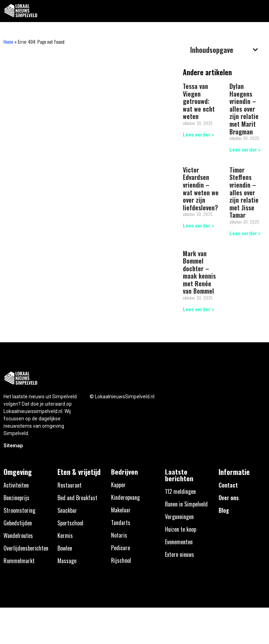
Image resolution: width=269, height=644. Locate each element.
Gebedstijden (18, 523)
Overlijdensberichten (26, 548)
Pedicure (120, 548)
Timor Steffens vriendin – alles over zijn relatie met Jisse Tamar (244, 192)
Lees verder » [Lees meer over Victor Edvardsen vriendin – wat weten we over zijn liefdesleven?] (198, 226)
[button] (260, 11)
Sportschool (70, 523)
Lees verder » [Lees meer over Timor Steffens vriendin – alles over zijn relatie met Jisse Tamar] (245, 233)
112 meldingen (180, 491)
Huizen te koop (181, 529)
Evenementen (179, 542)
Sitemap (13, 446)
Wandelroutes (18, 535)
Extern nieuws (180, 554)
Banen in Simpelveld (186, 504)
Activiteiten (16, 485)
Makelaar (121, 510)
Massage (67, 561)
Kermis (65, 535)
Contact (228, 485)
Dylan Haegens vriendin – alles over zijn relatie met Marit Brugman (244, 109)
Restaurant (70, 485)
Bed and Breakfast (77, 498)
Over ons (229, 498)
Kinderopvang (125, 497)
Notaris (119, 535)
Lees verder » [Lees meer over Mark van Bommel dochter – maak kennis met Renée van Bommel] (198, 309)
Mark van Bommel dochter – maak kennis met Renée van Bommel (199, 272)
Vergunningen (179, 517)
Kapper (118, 485)
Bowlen (65, 548)
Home (8, 42)
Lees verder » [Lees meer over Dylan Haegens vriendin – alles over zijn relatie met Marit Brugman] (245, 150)
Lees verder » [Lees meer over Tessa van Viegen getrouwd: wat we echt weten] (198, 135)
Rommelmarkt (19, 561)
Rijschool (121, 560)
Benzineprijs (16, 498)
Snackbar (67, 510)
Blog (224, 510)
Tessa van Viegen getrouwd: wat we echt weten (199, 101)
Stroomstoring (19, 510)
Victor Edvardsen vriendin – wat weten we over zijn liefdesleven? (201, 189)
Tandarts (121, 523)
